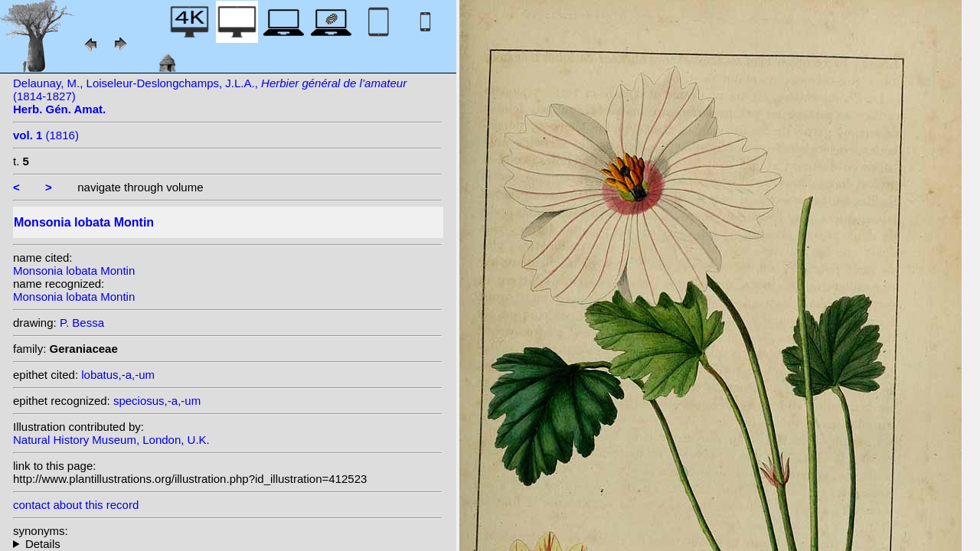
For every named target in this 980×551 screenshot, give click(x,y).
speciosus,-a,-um (157, 401)
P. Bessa (82, 323)
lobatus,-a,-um (118, 375)
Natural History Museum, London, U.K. (111, 440)
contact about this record (76, 505)
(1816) (46, 135)
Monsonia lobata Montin (74, 271)
